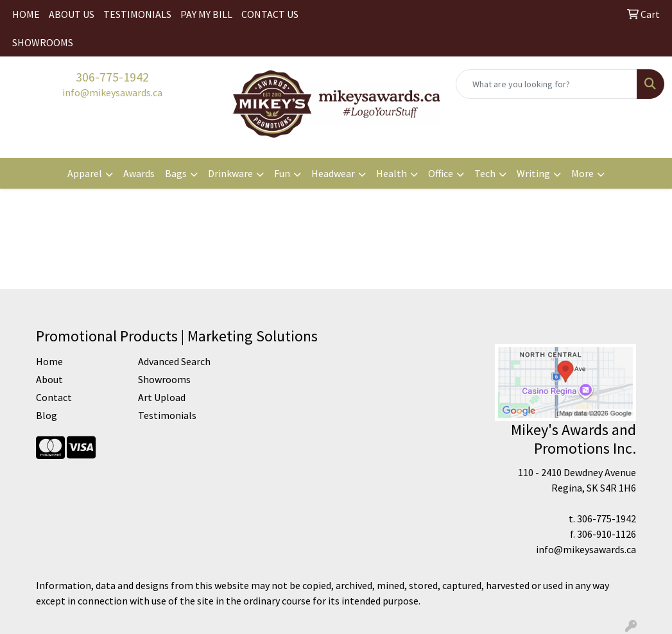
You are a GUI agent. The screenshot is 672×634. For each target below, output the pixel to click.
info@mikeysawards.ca (112, 92)
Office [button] (441, 173)
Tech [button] (485, 173)
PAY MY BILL (206, 14)
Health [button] (392, 173)
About (49, 379)
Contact (54, 397)
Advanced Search (174, 361)
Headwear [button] (333, 173)
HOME (26, 14)
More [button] (582, 173)
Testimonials (167, 415)
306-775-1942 (112, 77)
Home (49, 361)
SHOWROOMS (43, 42)
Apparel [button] (85, 173)
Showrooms (164, 379)
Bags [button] (176, 173)
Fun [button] (282, 173)
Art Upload (162, 397)
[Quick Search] (547, 84)
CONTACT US (270, 14)
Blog (47, 415)
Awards (139, 173)
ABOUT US (72, 14)
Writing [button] (533, 173)
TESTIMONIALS (137, 14)
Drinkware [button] (230, 173)
